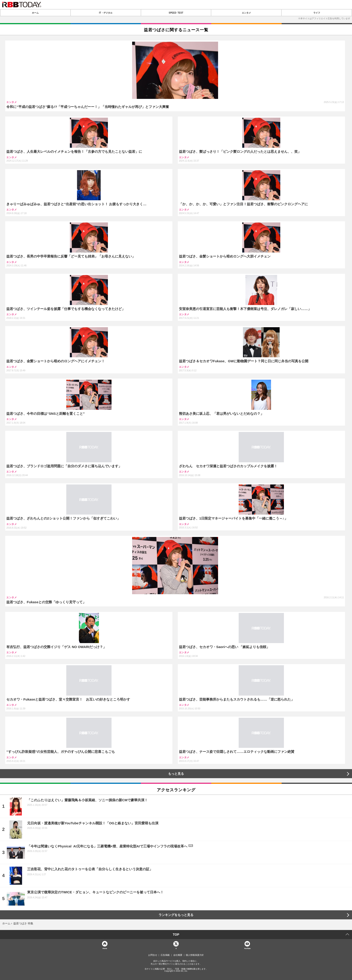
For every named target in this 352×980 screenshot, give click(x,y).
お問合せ (153, 955)
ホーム (35, 13)
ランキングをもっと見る (176, 915)
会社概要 (178, 955)
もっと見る (176, 774)
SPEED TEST (176, 13)
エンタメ (246, 13)
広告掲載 (165, 955)
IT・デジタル (106, 13)
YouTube (247, 948)
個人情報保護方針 (195, 955)
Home (105, 948)
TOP (176, 935)
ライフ (317, 13)
